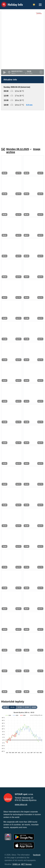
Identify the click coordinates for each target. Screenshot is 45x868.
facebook (37, 855)
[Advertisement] (22, 127)
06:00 (5, 707)
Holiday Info (10, 3)
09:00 (12, 707)
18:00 (34, 707)
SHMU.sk (16, 864)
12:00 (20, 707)
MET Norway (26, 864)
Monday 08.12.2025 (19, 149)
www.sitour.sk (21, 805)
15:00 (27, 707)
